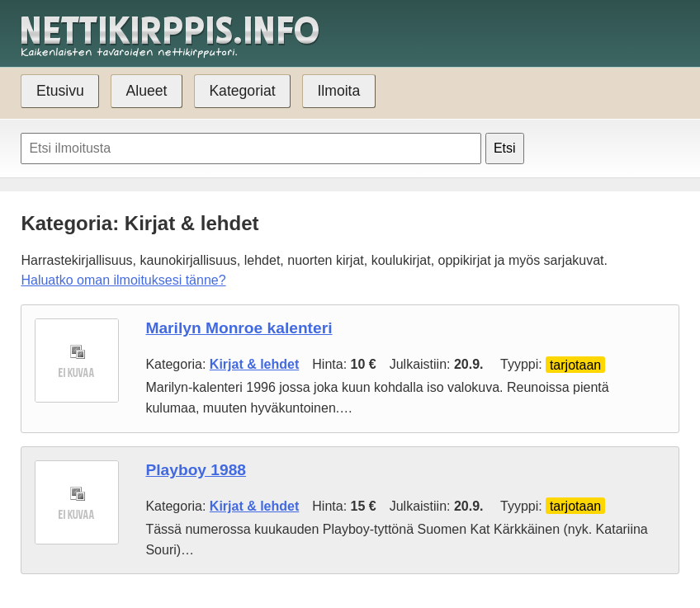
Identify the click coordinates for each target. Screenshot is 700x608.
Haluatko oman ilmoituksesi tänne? (123, 280)
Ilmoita (338, 91)
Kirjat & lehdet (254, 364)
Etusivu (60, 91)
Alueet (147, 91)
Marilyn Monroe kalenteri (239, 328)
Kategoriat (242, 91)
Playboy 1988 (196, 470)
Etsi (505, 148)
